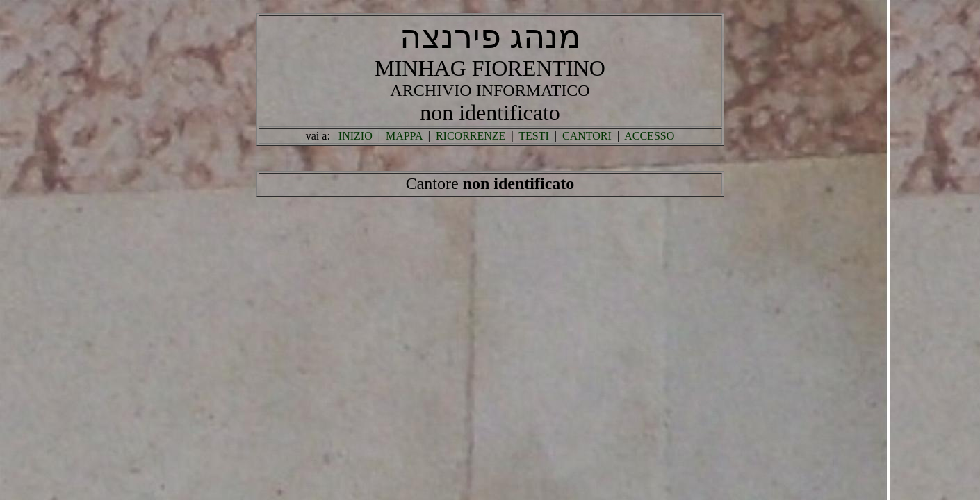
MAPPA (404, 136)
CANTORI (587, 136)
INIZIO (356, 136)
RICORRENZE (471, 136)
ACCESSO (649, 136)
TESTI (534, 136)
